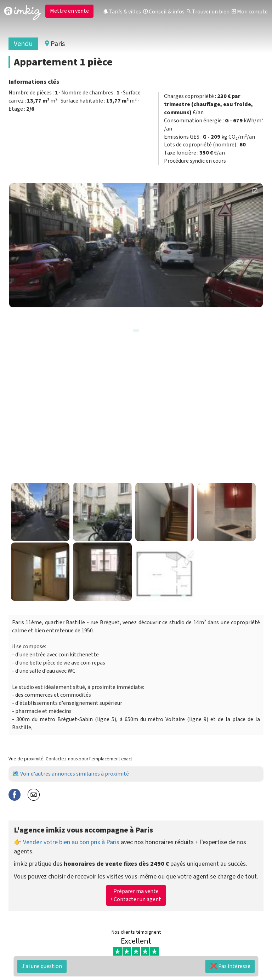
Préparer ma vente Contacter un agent (136, 895)
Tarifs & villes (122, 12)
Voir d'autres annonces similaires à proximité (75, 774)
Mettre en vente (69, 11)
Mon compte (250, 12)
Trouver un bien (208, 12)
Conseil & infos (164, 12)
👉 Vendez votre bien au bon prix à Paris (67, 842)
